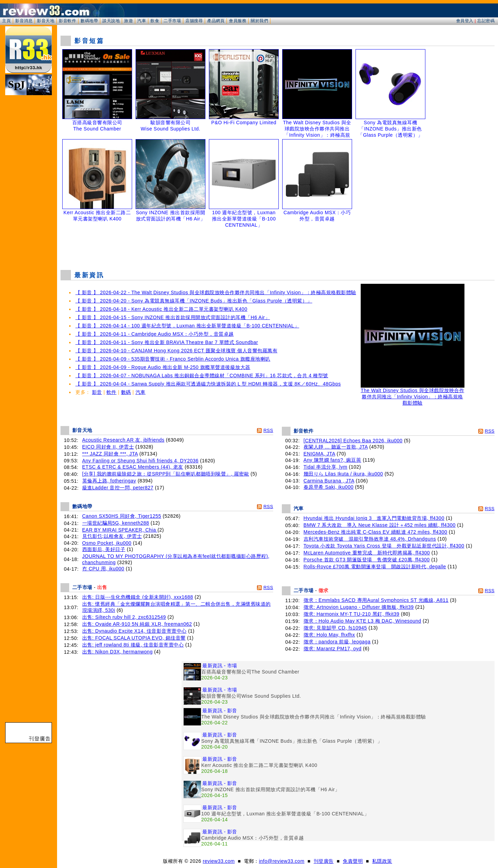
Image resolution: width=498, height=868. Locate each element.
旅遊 (128, 21)
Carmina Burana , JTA (329, 481)
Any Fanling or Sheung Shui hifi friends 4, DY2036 (141, 461)
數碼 (126, 392)
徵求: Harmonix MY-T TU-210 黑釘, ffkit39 (352, 614)
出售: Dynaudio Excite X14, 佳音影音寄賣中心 (135, 631)
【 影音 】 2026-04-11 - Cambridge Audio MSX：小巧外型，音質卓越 (155, 334)
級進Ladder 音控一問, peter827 (118, 488)
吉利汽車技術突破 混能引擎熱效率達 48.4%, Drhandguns (370, 539)
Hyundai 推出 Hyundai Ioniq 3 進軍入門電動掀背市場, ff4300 (374, 518)
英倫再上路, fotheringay (109, 481)
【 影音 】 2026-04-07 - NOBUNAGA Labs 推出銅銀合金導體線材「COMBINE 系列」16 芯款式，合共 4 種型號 (202, 376)
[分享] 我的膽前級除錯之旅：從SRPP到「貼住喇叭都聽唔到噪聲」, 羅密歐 (166, 474)
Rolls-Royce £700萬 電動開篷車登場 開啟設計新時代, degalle (375, 567)
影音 (97, 392)
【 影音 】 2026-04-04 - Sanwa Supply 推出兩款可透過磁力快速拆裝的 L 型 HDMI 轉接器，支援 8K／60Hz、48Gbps (208, 384)
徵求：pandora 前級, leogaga (337, 642)
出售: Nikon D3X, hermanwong (118, 652)
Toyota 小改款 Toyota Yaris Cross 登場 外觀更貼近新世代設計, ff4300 (384, 546)
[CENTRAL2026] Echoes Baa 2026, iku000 (353, 441)
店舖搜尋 (194, 21)
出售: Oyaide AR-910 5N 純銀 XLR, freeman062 (137, 624)
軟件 (112, 392)
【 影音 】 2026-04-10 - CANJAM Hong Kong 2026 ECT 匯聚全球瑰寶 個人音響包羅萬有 (176, 351)
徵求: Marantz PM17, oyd (333, 649)
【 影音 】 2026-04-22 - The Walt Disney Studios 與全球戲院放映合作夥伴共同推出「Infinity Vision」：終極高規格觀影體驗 (216, 292)
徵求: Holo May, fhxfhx (329, 635)
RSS (268, 430)
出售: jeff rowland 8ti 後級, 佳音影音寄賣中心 (133, 645)
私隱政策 (382, 861)
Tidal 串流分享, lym (326, 467)
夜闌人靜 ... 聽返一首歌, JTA (336, 447)
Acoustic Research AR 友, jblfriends (123, 440)
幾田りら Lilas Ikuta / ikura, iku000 (343, 474)
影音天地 (46, 21)
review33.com (219, 861)
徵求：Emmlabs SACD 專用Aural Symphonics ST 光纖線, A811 (376, 600)
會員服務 (238, 21)
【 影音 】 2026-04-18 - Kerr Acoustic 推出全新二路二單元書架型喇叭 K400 (161, 309)
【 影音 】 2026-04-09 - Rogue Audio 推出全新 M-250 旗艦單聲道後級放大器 (163, 367)
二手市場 (172, 21)
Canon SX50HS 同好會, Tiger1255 (122, 516)
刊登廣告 (324, 861)
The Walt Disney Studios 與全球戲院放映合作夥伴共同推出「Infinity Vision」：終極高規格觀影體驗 (413, 394)
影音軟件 (67, 21)
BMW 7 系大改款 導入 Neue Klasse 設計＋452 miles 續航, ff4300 (380, 525)
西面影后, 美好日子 (104, 549)
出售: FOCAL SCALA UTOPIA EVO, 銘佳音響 (134, 638)
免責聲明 (353, 861)
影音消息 (24, 21)
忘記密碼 (486, 21)
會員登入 (465, 21)
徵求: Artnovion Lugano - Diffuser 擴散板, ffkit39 (359, 607)
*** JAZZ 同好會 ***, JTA (110, 454)
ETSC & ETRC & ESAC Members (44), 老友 (133, 467)
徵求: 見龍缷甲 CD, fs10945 (335, 628)
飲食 (155, 21)
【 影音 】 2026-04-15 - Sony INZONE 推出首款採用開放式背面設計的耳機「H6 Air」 (173, 317)
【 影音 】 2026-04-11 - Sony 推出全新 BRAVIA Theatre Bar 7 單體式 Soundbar (167, 342)
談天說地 (111, 21)
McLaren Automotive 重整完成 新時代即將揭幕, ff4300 (367, 553)
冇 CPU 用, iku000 (103, 569)
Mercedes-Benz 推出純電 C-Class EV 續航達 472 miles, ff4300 (376, 532)
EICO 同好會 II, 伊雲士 (108, 447)
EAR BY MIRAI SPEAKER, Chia (120, 530)
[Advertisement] (278, 247)
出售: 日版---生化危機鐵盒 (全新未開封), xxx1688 (138, 597)
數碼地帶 (89, 21)
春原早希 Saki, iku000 (329, 487)
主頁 (6, 21)
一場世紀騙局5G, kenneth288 (116, 523)
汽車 (142, 21)
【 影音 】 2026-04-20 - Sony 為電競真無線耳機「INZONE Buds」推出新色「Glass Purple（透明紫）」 (194, 301)
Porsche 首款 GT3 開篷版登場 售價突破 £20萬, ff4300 (367, 560)
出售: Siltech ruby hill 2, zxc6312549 (124, 617)
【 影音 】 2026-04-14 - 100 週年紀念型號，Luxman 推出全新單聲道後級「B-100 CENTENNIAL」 (187, 326)
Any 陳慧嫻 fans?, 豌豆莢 (333, 460)
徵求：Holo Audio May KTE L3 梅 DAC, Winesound (362, 621)
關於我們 (259, 21)
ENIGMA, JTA (320, 454)
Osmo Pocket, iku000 (107, 543)
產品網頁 (216, 21)
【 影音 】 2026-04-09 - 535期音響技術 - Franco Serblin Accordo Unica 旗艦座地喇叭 (173, 359)
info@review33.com (282, 861)
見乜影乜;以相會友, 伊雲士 (112, 536)
